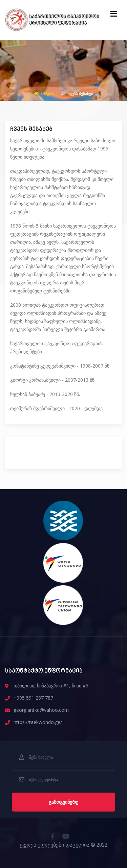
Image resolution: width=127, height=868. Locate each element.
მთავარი (46, 93)
